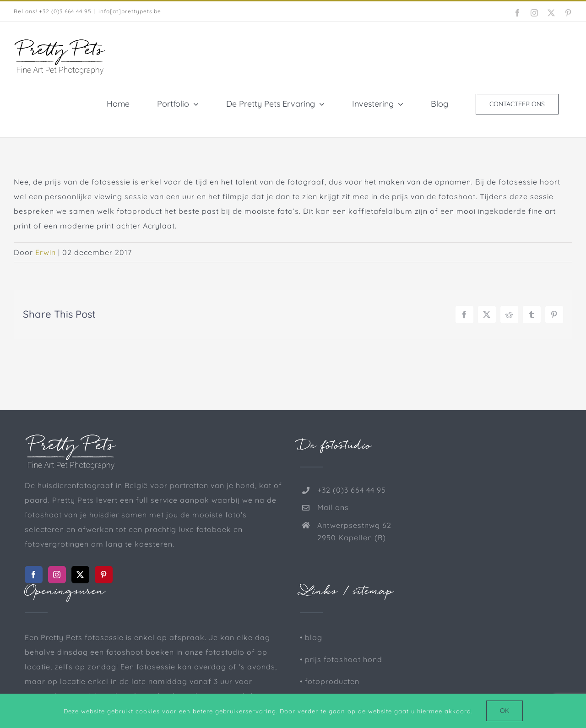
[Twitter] (80, 575)
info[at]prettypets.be (130, 11)
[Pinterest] (104, 575)
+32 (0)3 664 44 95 (352, 490)
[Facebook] (34, 575)
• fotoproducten (330, 681)
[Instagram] (57, 575)
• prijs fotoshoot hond (341, 659)
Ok (505, 711)
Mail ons (333, 507)
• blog (311, 637)
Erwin (46, 252)
